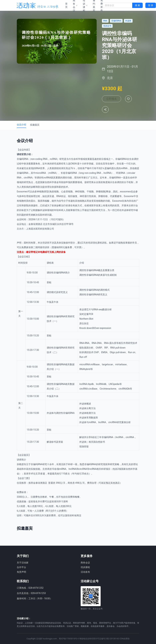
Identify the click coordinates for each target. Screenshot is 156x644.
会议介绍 (21, 127)
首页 (66, 5)
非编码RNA (23, 162)
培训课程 (85, 567)
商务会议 (85, 563)
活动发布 (85, 572)
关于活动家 (23, 563)
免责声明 (21, 572)
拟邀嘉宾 (35, 127)
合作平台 (21, 567)
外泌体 (44, 213)
